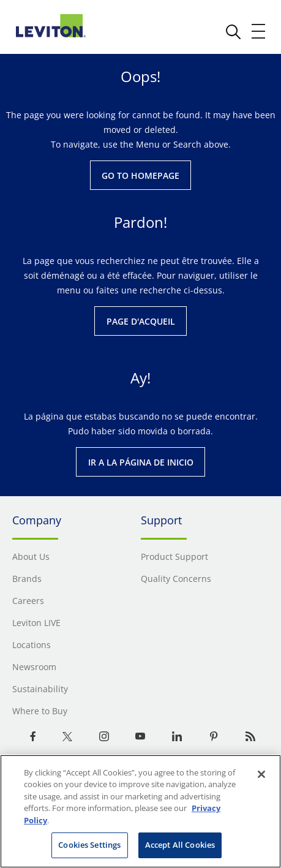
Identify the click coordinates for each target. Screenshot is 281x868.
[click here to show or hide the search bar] (233, 32)
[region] (140, 811)
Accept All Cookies (180, 845)
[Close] (261, 774)
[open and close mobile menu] (259, 31)
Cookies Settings (89, 845)
